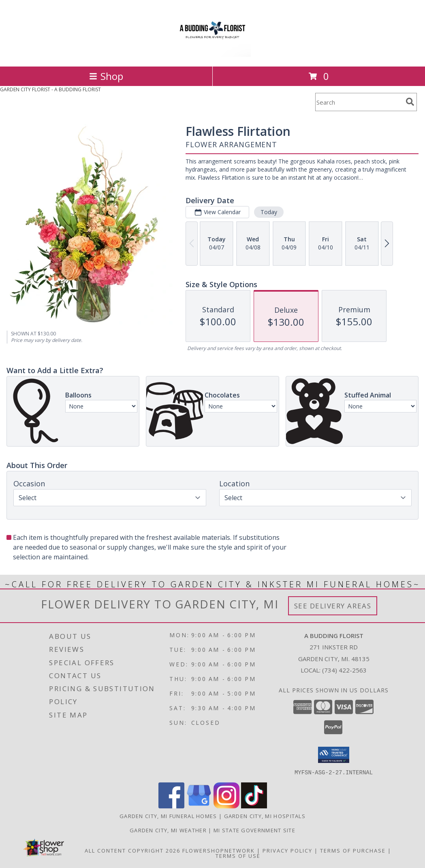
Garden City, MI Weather (168, 830)
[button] (334, 755)
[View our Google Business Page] (199, 806)
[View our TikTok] (254, 806)
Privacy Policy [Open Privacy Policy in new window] (287, 850)
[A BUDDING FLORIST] (212, 55)
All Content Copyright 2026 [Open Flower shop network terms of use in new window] (132, 850)
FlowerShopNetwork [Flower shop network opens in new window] (219, 850)
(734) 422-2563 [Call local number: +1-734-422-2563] (344, 670)
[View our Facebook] (171, 806)
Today (269, 212)
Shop (106, 76)
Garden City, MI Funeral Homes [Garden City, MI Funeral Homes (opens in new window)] (168, 816)
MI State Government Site (254, 830)
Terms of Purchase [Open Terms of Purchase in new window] (353, 850)
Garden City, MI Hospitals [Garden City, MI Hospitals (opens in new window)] (265, 816)
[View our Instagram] (226, 806)
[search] (410, 102)
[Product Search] (359, 102)
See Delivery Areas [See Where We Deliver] (333, 606)
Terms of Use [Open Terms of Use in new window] (238, 855)
